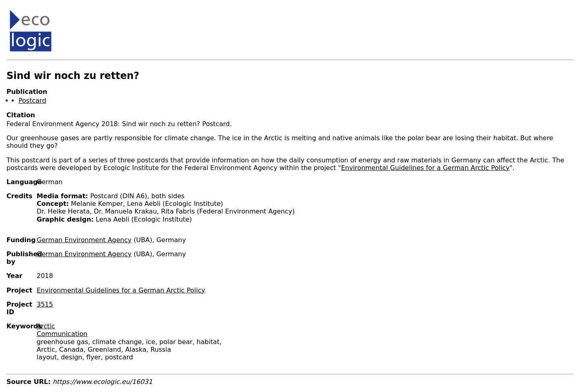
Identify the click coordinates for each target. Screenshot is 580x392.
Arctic (46, 326)
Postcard (32, 101)
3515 (45, 304)
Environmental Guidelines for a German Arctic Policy (426, 168)
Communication (62, 334)
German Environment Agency (84, 240)
